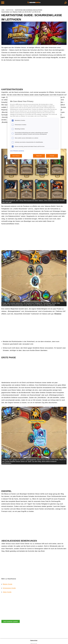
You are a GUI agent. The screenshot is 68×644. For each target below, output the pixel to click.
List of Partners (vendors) (17, 151)
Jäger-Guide (7, 592)
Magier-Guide (8, 584)
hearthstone (10, 10)
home (3, 10)
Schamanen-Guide (9, 588)
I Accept (52, 156)
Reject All (39, 156)
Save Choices (16, 156)
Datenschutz (34, 641)
